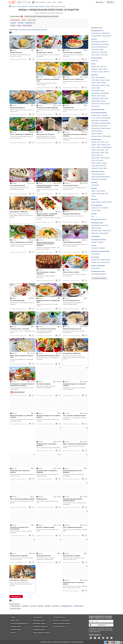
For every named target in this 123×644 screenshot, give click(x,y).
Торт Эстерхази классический (46, 329)
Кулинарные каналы (59, 626)
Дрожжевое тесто (96, 208)
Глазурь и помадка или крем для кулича (101, 177)
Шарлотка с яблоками (105, 104)
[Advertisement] (102, 15)
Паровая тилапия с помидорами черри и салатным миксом (47, 215)
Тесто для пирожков (96, 210)
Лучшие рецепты (38, 617)
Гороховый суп (95, 69)
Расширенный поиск (59, 617)
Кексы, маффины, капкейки (98, 91)
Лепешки (98, 88)
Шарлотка (103, 85)
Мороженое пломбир (107, 202)
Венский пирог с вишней (44, 52)
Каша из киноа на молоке (71, 272)
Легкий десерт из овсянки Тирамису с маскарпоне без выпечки (22, 385)
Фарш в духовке (95, 126)
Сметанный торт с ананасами (20, 329)
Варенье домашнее (96, 225)
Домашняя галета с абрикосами (73, 79)
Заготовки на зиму (98, 223)
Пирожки (103, 80)
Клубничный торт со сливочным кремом (73, 583)
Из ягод (19, 26)
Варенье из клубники (96, 228)
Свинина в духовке (96, 128)
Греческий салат (95, 52)
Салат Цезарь (106, 44)
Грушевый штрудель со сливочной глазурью (74, 385)
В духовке (94, 115)
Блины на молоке (96, 93)
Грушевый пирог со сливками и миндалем (47, 471)
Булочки (98, 83)
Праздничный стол (98, 31)
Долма (105, 168)
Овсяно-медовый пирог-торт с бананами (73, 471)
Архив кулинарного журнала (41, 633)
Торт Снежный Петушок (71, 185)
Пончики (102, 98)
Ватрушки (103, 101)
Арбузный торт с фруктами (19, 556)
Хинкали (93, 147)
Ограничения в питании (99, 240)
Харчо (101, 69)
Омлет (108, 145)
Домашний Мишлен (17, 392)
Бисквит (93, 88)
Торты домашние (97, 58)
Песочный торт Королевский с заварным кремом (73, 500)
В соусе (93, 118)
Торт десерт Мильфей (17, 300)
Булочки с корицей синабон (46, 527)
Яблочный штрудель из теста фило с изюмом (49, 416)
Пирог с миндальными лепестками (21, 242)
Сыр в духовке (95, 123)
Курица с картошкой (106, 260)
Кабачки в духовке (106, 136)
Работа (54, 2)
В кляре (93, 160)
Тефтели (93, 155)
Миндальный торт (16, 52)
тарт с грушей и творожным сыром (74, 416)
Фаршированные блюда (105, 123)
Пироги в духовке (96, 85)
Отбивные (104, 163)
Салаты (95, 39)
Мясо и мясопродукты (99, 266)
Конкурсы (60, 2)
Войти (110, 2)
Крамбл (108, 85)
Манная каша (95, 168)
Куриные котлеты (95, 158)
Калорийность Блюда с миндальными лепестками (33, 30)
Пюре (93, 216)
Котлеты (102, 142)
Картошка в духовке (106, 118)
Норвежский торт (68, 108)
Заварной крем (103, 179)
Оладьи (108, 80)
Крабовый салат (104, 42)
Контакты (13, 633)
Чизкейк (99, 96)
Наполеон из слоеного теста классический (19, 528)
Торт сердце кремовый (18, 185)
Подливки (102, 248)
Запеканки (94, 145)
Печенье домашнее (100, 77)
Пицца (107, 153)
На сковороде (104, 115)
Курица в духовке (96, 121)
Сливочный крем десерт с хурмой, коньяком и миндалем (48, 186)
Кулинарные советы (39, 620)
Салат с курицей (95, 42)
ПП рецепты (100, 242)
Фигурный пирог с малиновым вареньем (46, 445)
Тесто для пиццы (104, 208)
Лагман (98, 155)
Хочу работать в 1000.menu (19, 212)
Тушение (98, 118)
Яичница (101, 168)
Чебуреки (94, 150)
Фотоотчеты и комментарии (61, 620)
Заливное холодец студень (98, 194)
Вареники (104, 145)
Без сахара (94, 242)
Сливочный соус (95, 248)
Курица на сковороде (96, 136)
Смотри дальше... (16, 596)
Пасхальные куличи (96, 33)
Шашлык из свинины (96, 163)
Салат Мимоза (103, 52)
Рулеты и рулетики (101, 191)
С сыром (13, 26)
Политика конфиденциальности (20, 623)
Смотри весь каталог (99, 278)
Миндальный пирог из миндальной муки (48, 301)
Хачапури (103, 83)
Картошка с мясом (96, 260)
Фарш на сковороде (106, 128)
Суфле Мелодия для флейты (72, 242)
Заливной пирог (95, 98)
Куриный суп (107, 72)
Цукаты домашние (104, 233)
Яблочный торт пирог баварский (47, 108)
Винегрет (101, 50)
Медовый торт (95, 61)
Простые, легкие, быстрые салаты (99, 47)
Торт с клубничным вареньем (73, 527)
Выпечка (95, 75)
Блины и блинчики (96, 80)
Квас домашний (95, 185)
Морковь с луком (105, 262)
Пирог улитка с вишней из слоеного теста (22, 356)
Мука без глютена (27, 26)
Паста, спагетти (100, 160)
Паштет (107, 194)
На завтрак (20, 23)
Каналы (49, 2)
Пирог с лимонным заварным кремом (75, 444)
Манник (106, 98)
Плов (106, 142)
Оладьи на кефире (96, 101)
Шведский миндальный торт (72, 329)
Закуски (95, 188)
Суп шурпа (100, 72)
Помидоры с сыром (96, 262)
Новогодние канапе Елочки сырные (48, 356)
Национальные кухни (99, 271)
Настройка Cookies (16, 629)
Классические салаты (96, 44)
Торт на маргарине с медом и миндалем (46, 273)
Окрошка (94, 66)
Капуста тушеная (95, 166)
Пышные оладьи (95, 106)
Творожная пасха (106, 33)
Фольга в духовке (95, 254)
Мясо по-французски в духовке (99, 274)
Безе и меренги (95, 104)
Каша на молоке (101, 150)
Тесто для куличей (107, 36)
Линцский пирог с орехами (72, 556)
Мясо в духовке (103, 126)
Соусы (94, 245)
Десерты (95, 199)
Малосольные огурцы (96, 231)
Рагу (102, 155)
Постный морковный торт (71, 300)
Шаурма (93, 191)
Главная (13, 617)
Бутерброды (96, 236)
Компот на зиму (95, 233)
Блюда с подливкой (105, 158)
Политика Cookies (16, 626)
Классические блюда (99, 110)
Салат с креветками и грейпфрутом (22, 134)
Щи (105, 66)
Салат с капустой (95, 55)
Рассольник (94, 72)
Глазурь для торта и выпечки (98, 174)
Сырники (94, 83)
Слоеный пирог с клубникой (72, 52)
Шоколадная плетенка (44, 556)
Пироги (93, 77)
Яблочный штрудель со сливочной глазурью (21, 416)
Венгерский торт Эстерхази (45, 134)
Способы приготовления (100, 113)
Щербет (93, 202)
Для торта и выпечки (99, 171)
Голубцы (98, 147)
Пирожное (98, 202)
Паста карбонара (95, 153)
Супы (94, 64)
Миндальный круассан (17, 108)
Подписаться (98, 625)
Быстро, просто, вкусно (99, 220)
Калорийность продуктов (40, 626)
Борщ (98, 66)
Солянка (105, 69)
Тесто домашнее (97, 205)
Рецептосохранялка (41, 2)
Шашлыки (94, 142)
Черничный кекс (42, 499)
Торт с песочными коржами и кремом (22, 499)
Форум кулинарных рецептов (62, 623)
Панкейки (94, 96)
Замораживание (104, 121)
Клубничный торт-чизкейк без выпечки (20, 471)
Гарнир (95, 214)
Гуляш (107, 150)
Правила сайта (15, 620)
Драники (103, 96)
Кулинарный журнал (39, 629)
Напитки (95, 183)
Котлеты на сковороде (97, 131)
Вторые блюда (97, 139)
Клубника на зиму (107, 231)
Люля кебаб (103, 166)
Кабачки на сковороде (97, 134)
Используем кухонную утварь (101, 251)
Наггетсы (94, 196)
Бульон (102, 66)
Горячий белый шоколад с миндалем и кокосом (75, 135)
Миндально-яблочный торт (72, 214)
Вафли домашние (105, 93)
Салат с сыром (104, 55)
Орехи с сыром (32, 20)
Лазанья (102, 153)
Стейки (99, 145)
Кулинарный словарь (39, 623)
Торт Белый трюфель (44, 384)
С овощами (96, 257)
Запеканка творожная (106, 147)
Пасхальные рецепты (96, 36)
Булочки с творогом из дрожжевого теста (48, 80)
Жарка (99, 115)
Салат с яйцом (95, 50)
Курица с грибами (96, 268)
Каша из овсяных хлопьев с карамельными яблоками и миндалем (46, 244)
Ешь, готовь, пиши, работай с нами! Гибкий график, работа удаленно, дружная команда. (21, 215)
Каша (98, 142)
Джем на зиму (105, 225)
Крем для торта (95, 179)
